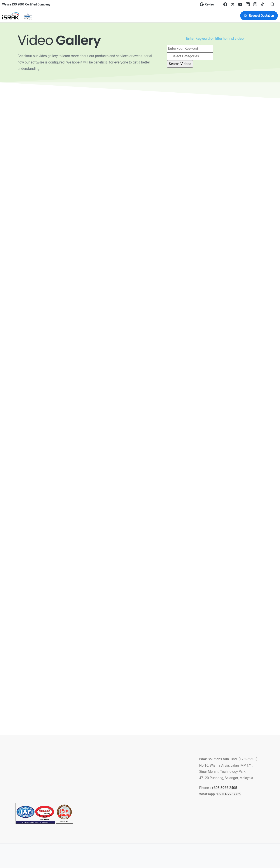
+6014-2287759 (229, 794)
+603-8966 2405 (224, 788)
